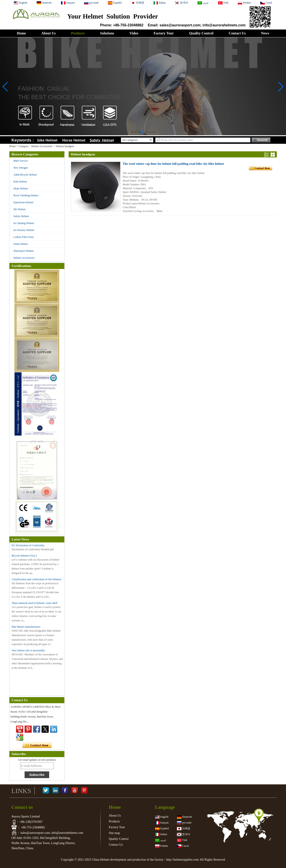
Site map (114, 833)
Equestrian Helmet (23, 202)
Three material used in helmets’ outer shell (34, 603)
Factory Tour (164, 33)
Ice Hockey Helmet (24, 230)
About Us (48, 33)
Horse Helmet (75, 140)
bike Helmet (47, 140)
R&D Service (21, 161)
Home (21, 33)
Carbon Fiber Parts (24, 237)
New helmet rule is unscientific (28, 650)
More (160, 211)
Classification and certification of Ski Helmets (36, 579)
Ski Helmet (19, 209)
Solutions (107, 33)
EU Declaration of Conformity (28, 545)
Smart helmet (21, 244)
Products (78, 33)
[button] (132, 132)
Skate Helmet (21, 188)
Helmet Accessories (42, 146)
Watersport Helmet (24, 251)
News (265, 33)
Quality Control (201, 33)
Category (23, 146)
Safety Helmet (21, 216)
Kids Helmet (20, 182)
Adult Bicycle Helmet (25, 175)
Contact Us (237, 33)
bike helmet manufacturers (26, 627)
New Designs (21, 168)
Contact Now (37, 745)
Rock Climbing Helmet (26, 195)
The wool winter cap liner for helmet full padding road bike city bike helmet (173, 164)
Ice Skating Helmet (24, 223)
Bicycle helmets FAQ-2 (24, 556)
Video (134, 33)
